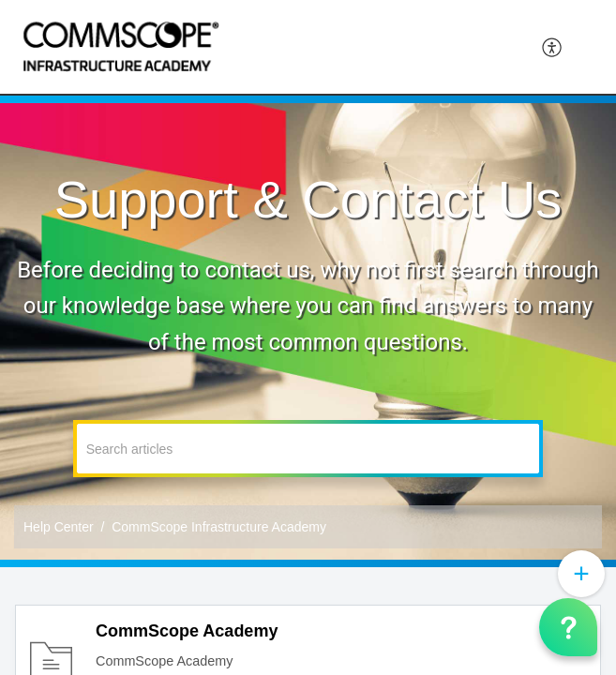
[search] (308, 449)
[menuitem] (553, 47)
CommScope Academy (187, 631)
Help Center (59, 527)
